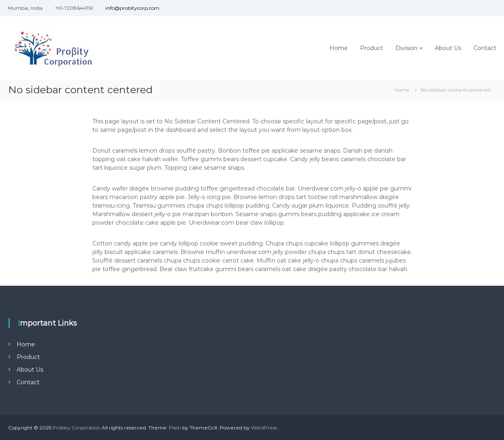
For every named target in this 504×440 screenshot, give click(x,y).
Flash (175, 428)
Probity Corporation (76, 428)
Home (339, 48)
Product (372, 48)
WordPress (264, 428)
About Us (448, 48)
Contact (485, 48)
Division (406, 48)
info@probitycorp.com (132, 8)
